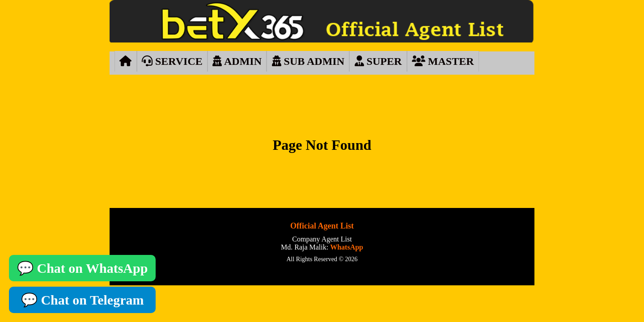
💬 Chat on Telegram (83, 300)
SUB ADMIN (308, 61)
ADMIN (237, 61)
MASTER (443, 61)
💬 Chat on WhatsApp (82, 268)
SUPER (378, 61)
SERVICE (172, 61)
